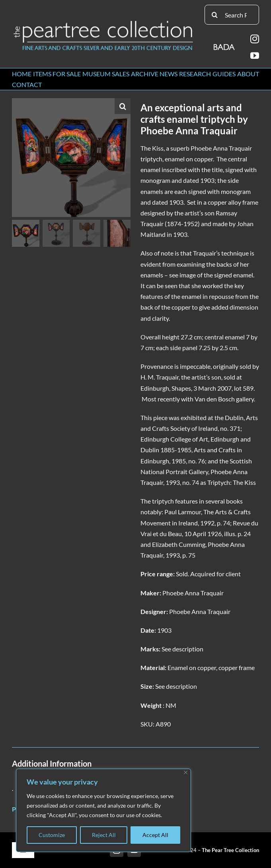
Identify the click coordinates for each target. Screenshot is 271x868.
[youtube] (255, 56)
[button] (123, 106)
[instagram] (255, 39)
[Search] (214, 15)
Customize (52, 835)
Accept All (155, 835)
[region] (103, 810)
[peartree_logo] (103, 22)
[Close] (186, 772)
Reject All (104, 835)
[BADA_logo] (225, 44)
